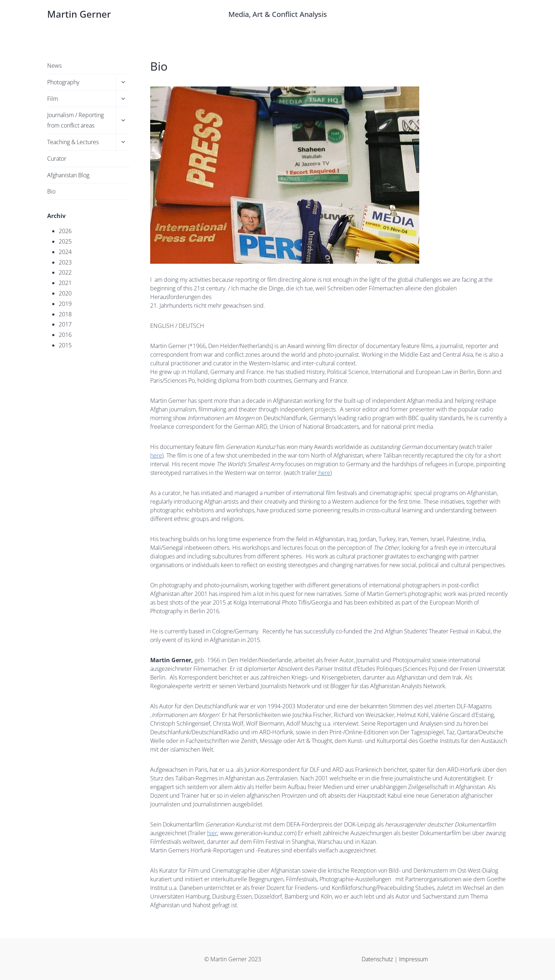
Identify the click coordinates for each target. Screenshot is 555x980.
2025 (65, 241)
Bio (51, 191)
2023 (65, 262)
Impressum (413, 959)
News (54, 66)
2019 (65, 304)
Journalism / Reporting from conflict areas (75, 120)
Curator (57, 159)
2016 (65, 335)
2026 (65, 231)
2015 (65, 345)
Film (53, 99)
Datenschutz (378, 959)
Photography (63, 82)
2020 (65, 293)
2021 (65, 283)
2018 (65, 314)
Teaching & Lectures (73, 142)
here (156, 455)
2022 (65, 272)
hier (212, 833)
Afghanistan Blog (68, 175)
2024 (65, 252)
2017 (65, 324)
